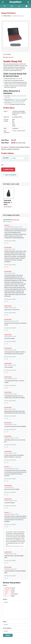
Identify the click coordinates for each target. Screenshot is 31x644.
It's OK (10, 592)
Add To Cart (8, 170)
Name (5, 622)
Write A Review (7, 222)
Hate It (10, 596)
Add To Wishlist (10, 175)
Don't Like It (11, 594)
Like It (10, 590)
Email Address (7, 628)
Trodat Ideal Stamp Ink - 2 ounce (8, 202)
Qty (2, 165)
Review (5, 599)
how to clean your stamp (19, 99)
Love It (10, 588)
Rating (5, 585)
